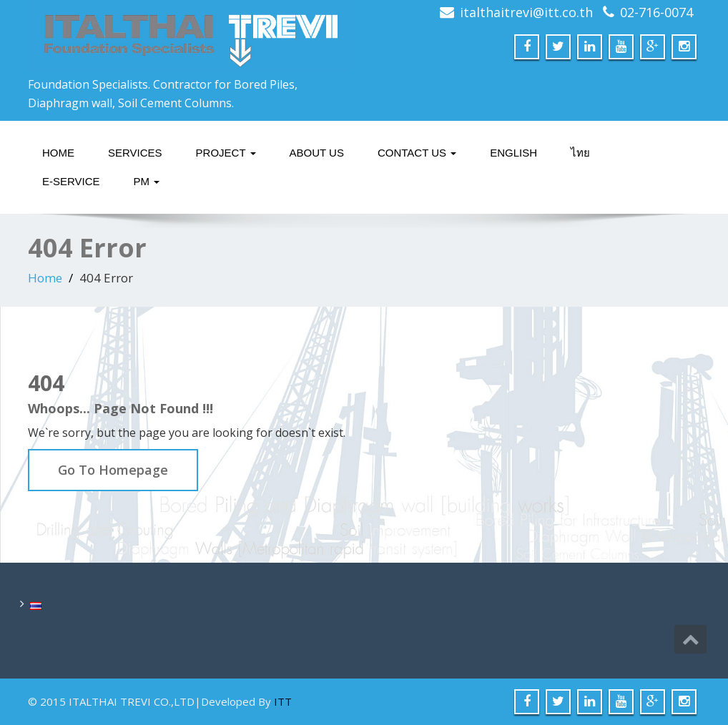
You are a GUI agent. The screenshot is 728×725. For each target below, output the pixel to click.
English (513, 153)
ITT (283, 701)
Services (135, 153)
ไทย (580, 153)
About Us (317, 153)
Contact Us (417, 153)
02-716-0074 (656, 12)
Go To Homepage (113, 470)
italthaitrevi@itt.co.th (526, 12)
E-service (71, 181)
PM (147, 181)
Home (58, 153)
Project (226, 153)
